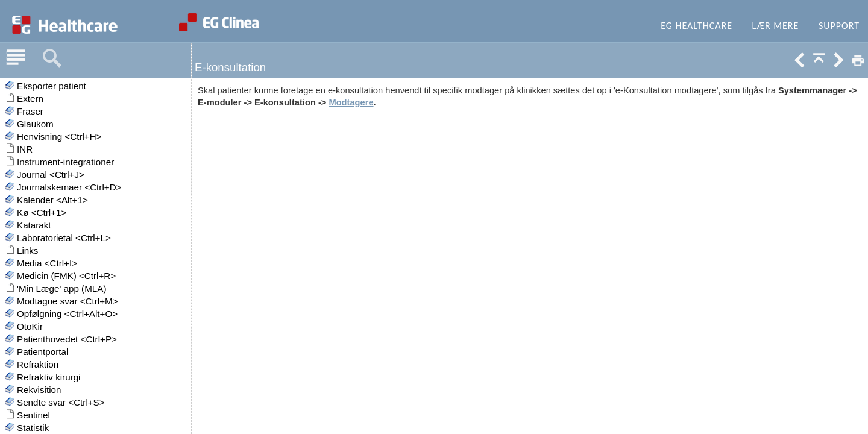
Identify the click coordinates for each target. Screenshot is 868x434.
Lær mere (776, 26)
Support (839, 26)
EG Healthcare (697, 26)
